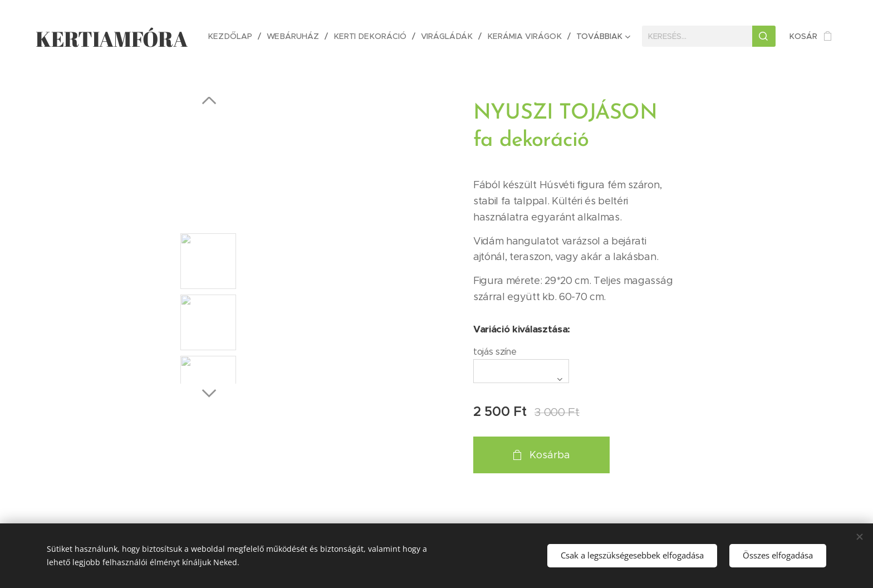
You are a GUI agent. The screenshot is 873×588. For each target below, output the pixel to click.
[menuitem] (238, 36)
